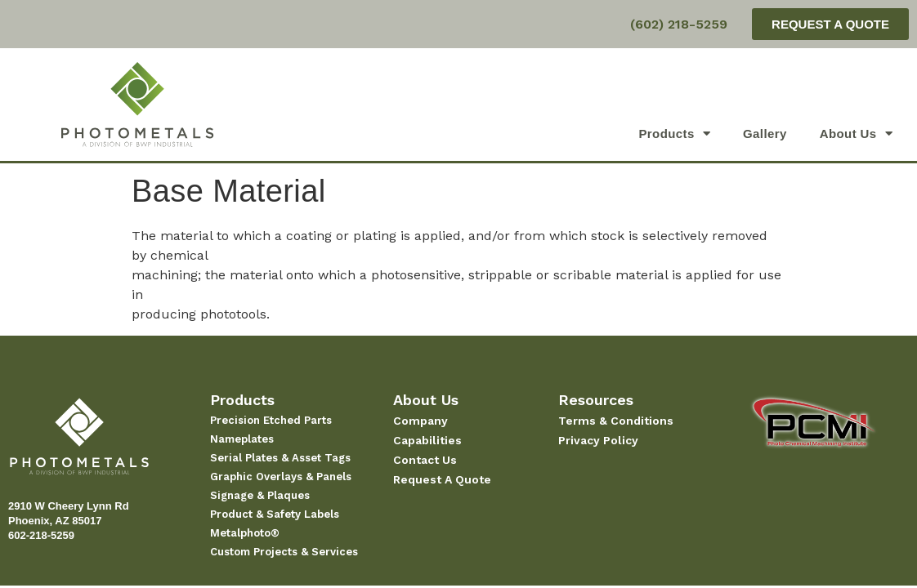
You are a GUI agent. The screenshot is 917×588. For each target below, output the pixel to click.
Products (674, 134)
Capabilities (427, 440)
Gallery (765, 134)
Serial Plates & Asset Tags (280, 458)
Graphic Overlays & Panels (281, 477)
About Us (856, 134)
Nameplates (242, 439)
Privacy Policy (598, 440)
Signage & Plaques (260, 495)
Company (420, 421)
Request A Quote (442, 479)
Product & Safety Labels (275, 514)
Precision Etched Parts (271, 420)
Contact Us (425, 460)
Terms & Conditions (616, 421)
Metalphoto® (245, 533)
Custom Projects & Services (284, 552)
